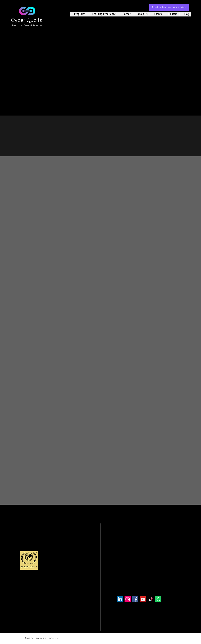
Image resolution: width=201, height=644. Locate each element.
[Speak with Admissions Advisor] (169, 7)
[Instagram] (128, 599)
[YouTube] (143, 599)
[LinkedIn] (120, 599)
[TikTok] (151, 599)
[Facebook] (135, 599)
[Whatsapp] (158, 599)
